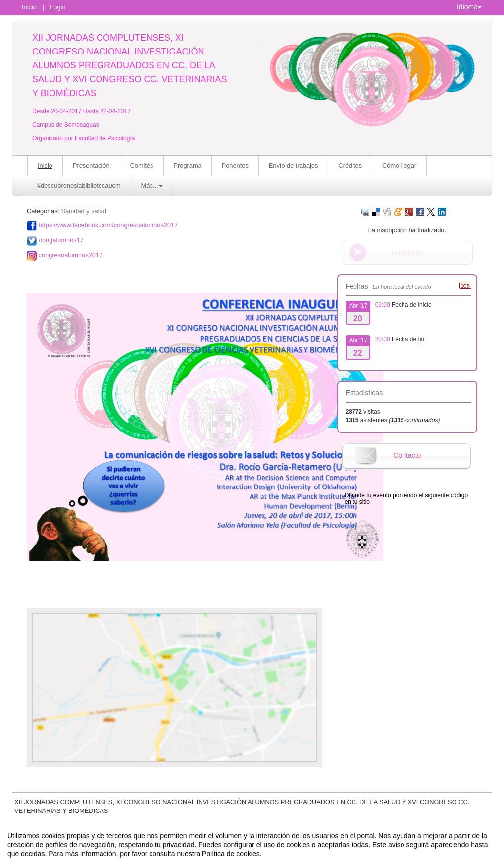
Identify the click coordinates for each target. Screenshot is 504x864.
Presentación (91, 166)
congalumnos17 (61, 240)
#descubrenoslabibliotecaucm (79, 186)
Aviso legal (149, 855)
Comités (142, 166)
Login (58, 7)
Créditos (350, 166)
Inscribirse (407, 253)
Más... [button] (152, 186)
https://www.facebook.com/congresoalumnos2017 (108, 225)
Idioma (469, 7)
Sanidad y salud (84, 211)
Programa (188, 166)
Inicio (29, 7)
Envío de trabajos (294, 166)
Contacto (407, 455)
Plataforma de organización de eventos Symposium (257, 855)
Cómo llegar (399, 166)
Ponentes (235, 166)
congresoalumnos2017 (71, 255)
